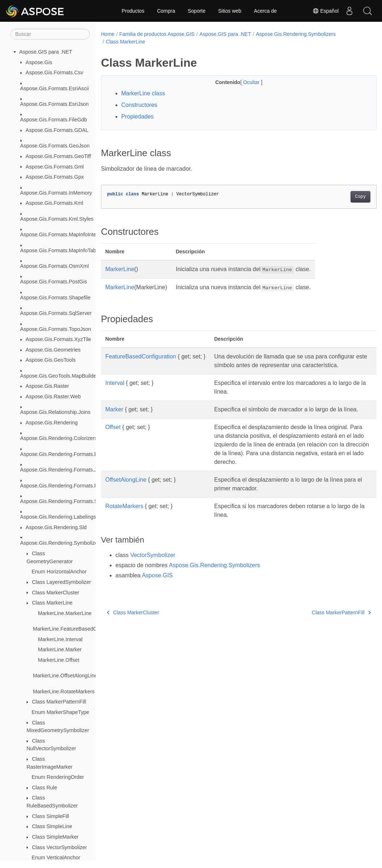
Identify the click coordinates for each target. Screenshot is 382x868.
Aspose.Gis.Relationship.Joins (55, 412)
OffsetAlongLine (126, 497)
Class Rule (45, 788)
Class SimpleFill (50, 816)
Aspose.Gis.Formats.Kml (54, 203)
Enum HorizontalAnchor (59, 572)
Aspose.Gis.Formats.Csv (54, 72)
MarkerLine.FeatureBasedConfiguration (79, 629)
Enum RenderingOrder (58, 777)
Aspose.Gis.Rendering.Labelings (58, 517)
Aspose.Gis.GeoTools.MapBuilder (59, 376)
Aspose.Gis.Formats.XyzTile (58, 339)
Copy (341, 197)
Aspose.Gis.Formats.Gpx (55, 177)
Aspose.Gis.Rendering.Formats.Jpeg (63, 470)
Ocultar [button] (242, 82)
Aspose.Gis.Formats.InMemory (56, 193)
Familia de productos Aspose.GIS (157, 34)
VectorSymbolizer (153, 572)
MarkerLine (120, 269)
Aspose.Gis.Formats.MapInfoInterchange (68, 234)
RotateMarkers (124, 524)
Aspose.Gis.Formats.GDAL (57, 130)
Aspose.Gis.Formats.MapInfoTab (58, 250)
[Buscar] (50, 34)
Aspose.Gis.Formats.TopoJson (56, 329)
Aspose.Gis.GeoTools (51, 360)
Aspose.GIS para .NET (46, 52)
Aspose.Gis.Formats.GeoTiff (58, 156)
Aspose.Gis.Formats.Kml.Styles (57, 219)
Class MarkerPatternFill (59, 702)
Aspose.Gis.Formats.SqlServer (56, 313)
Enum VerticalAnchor (56, 857)
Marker (114, 418)
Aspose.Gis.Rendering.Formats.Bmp (63, 454)
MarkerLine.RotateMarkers (64, 692)
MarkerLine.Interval (60, 639)
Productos (133, 11)
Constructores (139, 105)
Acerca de (265, 11)
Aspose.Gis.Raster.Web (53, 396)
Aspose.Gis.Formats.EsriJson (55, 104)
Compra (166, 11)
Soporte (196, 11)
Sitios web (230, 11)
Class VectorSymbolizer (59, 847)
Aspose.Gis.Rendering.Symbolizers (61, 543)
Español (326, 11)
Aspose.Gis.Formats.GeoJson (55, 146)
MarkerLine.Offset (59, 660)
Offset (113, 445)
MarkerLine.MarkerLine (65, 613)
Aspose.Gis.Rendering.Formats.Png (62, 486)
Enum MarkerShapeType (60, 712)
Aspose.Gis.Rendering (52, 423)
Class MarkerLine (52, 603)
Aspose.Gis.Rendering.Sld (56, 527)
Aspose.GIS (157, 593)
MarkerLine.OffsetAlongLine (65, 676)
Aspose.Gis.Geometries (53, 350)
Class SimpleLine (52, 826)
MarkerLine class (143, 93)
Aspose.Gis (39, 62)
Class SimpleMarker (55, 837)
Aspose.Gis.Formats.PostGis (54, 282)
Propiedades (138, 117)
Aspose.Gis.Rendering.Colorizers (59, 438)
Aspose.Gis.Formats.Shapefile (55, 298)
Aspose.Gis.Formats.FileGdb (54, 120)
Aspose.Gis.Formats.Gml (55, 167)
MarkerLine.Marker (60, 649)
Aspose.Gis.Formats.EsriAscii (55, 88)
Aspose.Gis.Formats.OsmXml (55, 266)
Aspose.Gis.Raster (47, 386)
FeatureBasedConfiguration (141, 356)
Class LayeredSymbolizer (61, 582)
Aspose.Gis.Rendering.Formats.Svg (62, 501)
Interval (115, 392)
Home (108, 34)
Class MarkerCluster (55, 593)
